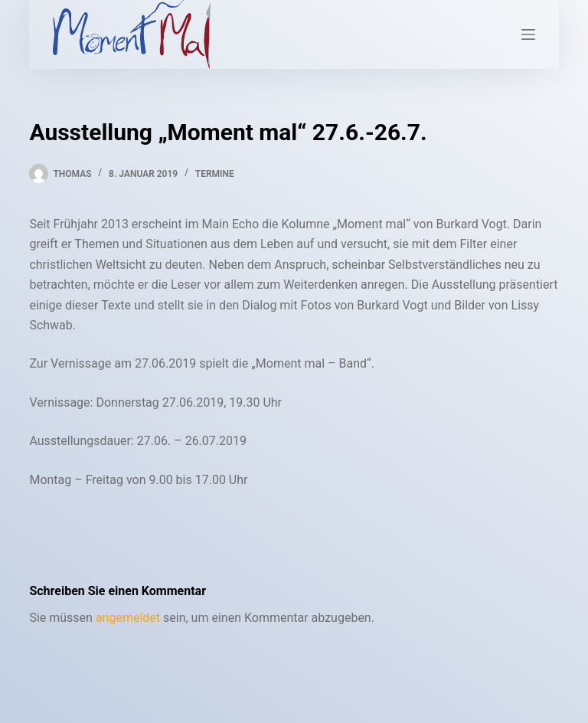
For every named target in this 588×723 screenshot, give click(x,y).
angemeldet (128, 618)
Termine (215, 174)
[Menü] (528, 34)
